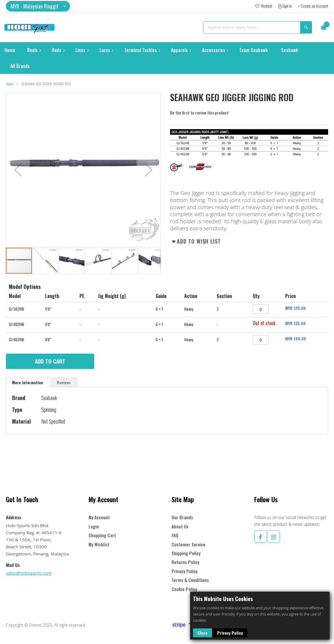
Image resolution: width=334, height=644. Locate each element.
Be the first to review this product (199, 113)
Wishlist (266, 6)
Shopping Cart (102, 535)
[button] (38, 6)
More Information (28, 382)
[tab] (28, 382)
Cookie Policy (184, 589)
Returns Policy (185, 562)
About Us (180, 526)
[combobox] (257, 27)
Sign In (287, 6)
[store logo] (29, 27)
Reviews (64, 382)
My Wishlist (99, 544)
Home (9, 84)
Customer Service (188, 544)
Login (94, 526)
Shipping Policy (186, 553)
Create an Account (314, 6)
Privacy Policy (230, 633)
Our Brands (182, 517)
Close (202, 633)
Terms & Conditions (190, 580)
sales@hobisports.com (29, 573)
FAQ (175, 535)
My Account (99, 517)
